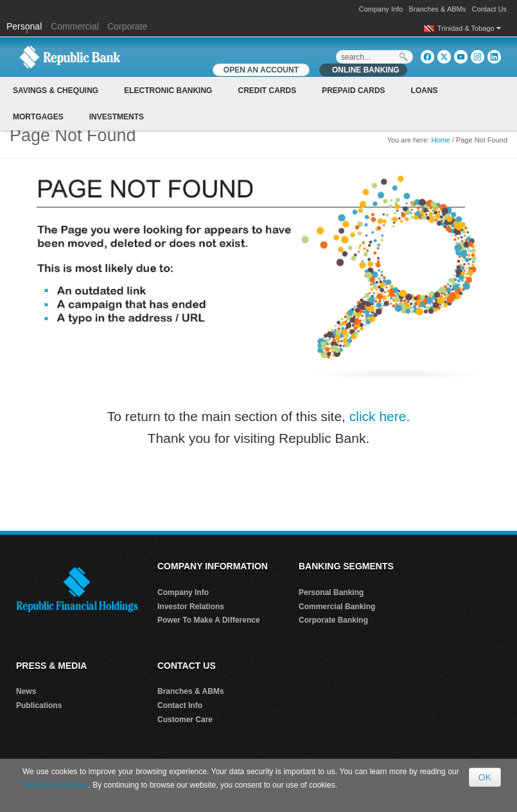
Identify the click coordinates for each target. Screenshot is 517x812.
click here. (380, 416)
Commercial (75, 26)
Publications (39, 705)
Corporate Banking (333, 620)
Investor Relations (191, 607)
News (26, 691)
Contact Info (180, 705)
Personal (25, 26)
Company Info (381, 9)
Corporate (127, 26)
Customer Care (185, 720)
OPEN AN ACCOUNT (261, 70)
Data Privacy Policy (55, 785)
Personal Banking (331, 592)
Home (440, 140)
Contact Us (489, 9)
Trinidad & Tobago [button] (469, 28)
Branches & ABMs (438, 9)
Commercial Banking (337, 607)
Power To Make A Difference (209, 620)
